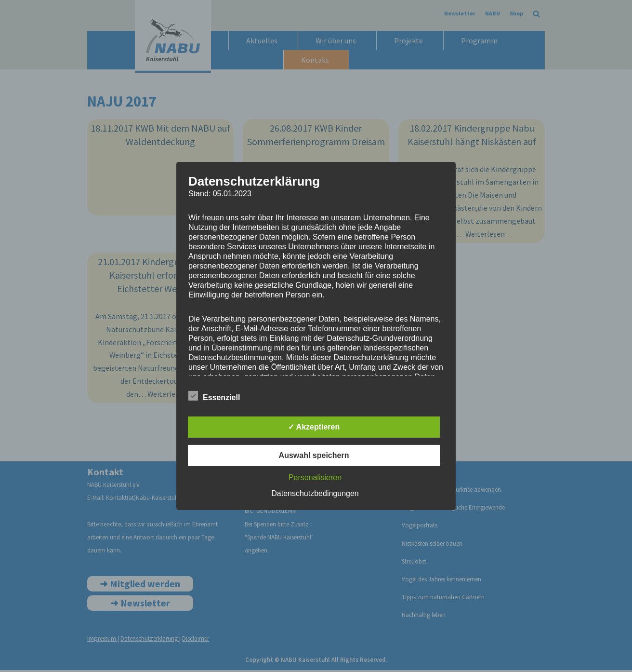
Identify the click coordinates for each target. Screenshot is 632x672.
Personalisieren (315, 477)
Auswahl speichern (314, 455)
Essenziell (214, 396)
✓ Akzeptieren (314, 427)
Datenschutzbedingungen (315, 493)
